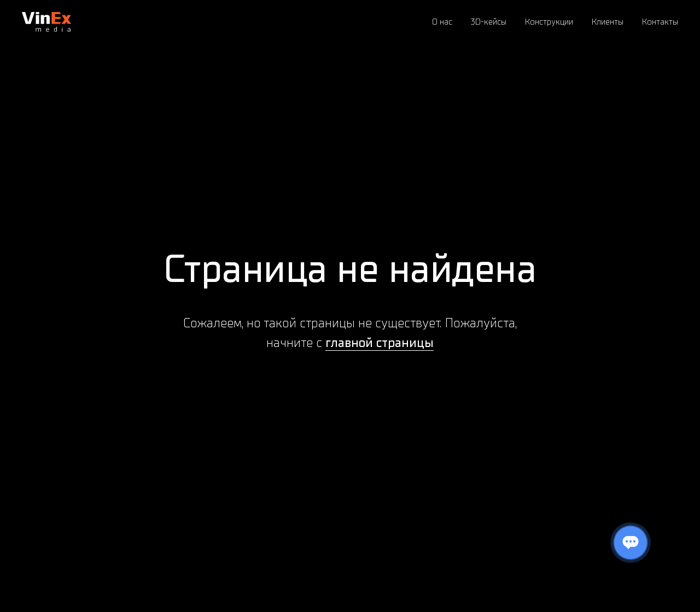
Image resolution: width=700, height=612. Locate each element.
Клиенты (608, 22)
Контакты (660, 22)
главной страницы (380, 343)
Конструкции (549, 22)
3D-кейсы (489, 22)
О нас (442, 22)
